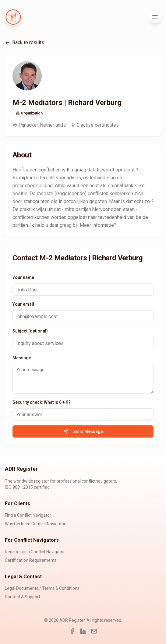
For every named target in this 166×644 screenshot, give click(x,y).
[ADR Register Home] (13, 17)
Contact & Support (23, 597)
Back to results (25, 42)
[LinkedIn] (83, 631)
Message (22, 358)
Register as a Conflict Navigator (35, 552)
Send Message (83, 431)
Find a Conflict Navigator (28, 515)
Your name (23, 277)
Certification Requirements (31, 560)
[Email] (94, 631)
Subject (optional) (30, 331)
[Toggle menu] (155, 17)
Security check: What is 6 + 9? (42, 402)
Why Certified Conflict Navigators (36, 524)
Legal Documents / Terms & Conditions (42, 588)
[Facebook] (72, 631)
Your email (23, 304)
